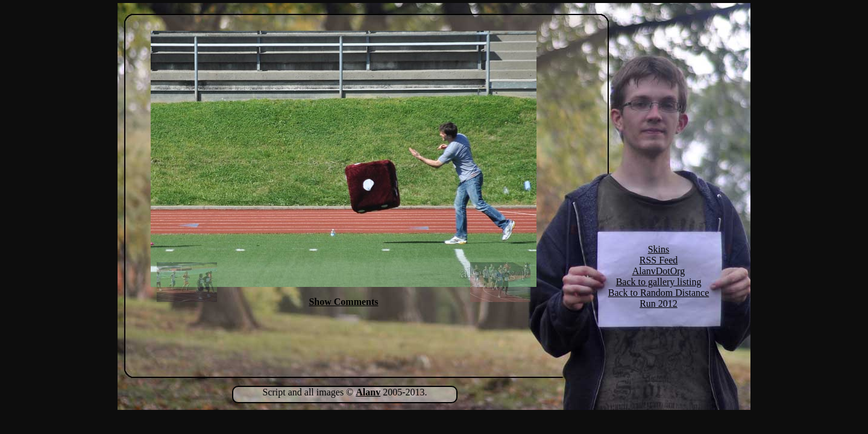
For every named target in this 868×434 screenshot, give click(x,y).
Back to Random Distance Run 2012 (659, 298)
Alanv (368, 392)
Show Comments (343, 302)
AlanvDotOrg (659, 271)
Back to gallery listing (659, 282)
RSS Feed (659, 260)
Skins (659, 249)
